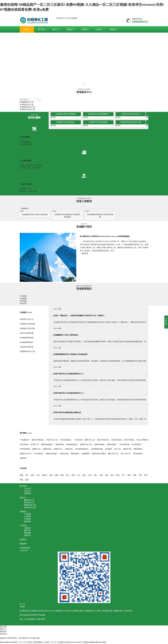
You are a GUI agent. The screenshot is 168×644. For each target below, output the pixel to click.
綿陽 (62, 476)
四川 (27, 476)
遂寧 (73, 476)
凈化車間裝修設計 (82, 449)
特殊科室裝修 (129, 440)
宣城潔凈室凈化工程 (27, 109)
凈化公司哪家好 (142, 440)
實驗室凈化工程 (86, 445)
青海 (146, 476)
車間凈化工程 (29, 503)
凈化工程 (117, 449)
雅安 (118, 476)
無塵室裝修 (47, 449)
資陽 (129, 476)
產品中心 (56, 29)
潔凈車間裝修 (25, 449)
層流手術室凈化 (103, 440)
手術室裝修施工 (66, 440)
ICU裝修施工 (39, 454)
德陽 (57, 476)
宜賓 (101, 476)
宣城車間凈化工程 (27, 105)
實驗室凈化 (127, 449)
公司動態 (23, 296)
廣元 (68, 476)
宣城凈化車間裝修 (27, 333)
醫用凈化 (27, 531)
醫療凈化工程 (90, 440)
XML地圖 (42, 615)
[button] (82, 84)
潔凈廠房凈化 (107, 611)
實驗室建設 (75, 454)
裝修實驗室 (86, 454)
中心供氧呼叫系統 (76, 611)
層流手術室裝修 (38, 440)
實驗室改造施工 (52, 454)
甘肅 (140, 476)
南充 (90, 476)
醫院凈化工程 (113, 454)
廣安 (107, 476)
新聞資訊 (70, 29)
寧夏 (21, 480)
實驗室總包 (138, 449)
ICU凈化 (98, 611)
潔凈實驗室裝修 (97, 449)
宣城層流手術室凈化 (27, 329)
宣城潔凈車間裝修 (27, 347)
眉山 (96, 476)
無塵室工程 (58, 449)
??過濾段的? (25, 440)
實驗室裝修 (60, 445)
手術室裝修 (78, 440)
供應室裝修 (89, 611)
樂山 (84, 476)
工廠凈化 (27, 528)
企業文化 (27, 491)
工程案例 (84, 29)
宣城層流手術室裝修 (27, 324)
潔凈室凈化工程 (30, 508)
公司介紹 (27, 489)
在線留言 (99, 29)
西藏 (135, 476)
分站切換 (23, 469)
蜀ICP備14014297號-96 (29, 615)
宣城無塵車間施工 (27, 343)
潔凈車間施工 (138, 454)
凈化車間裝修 (124, 445)
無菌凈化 (27, 536)
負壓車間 (23, 459)
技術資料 (23, 304)
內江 (79, 476)
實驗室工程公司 (26, 454)
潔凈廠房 (108, 449)
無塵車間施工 (112, 445)
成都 (33, 476)
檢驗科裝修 (64, 454)
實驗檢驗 (27, 533)
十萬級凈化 (69, 449)
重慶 (21, 476)
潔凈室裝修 (24, 445)
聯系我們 (113, 29)
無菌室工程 (36, 449)
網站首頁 (27, 29)
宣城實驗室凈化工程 (27, 107)
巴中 (123, 476)
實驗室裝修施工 (47, 445)
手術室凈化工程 (52, 440)
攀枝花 (45, 476)
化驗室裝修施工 (72, 445)
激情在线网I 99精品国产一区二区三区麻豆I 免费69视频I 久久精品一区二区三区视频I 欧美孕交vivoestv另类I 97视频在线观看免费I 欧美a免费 (53, 643)
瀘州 (51, 476)
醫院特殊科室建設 (99, 454)
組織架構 (27, 494)
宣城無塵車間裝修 (27, 338)
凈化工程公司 (126, 454)
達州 (112, 476)
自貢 (38, 476)
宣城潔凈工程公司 (27, 320)
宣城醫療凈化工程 (27, 102)
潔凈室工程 (35, 445)
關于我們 (41, 29)
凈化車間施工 (137, 445)
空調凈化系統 (116, 440)
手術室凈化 (128, 611)
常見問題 (23, 301)
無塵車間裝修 (99, 445)
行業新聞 (23, 299)
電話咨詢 (3, 634)
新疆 (27, 480)
